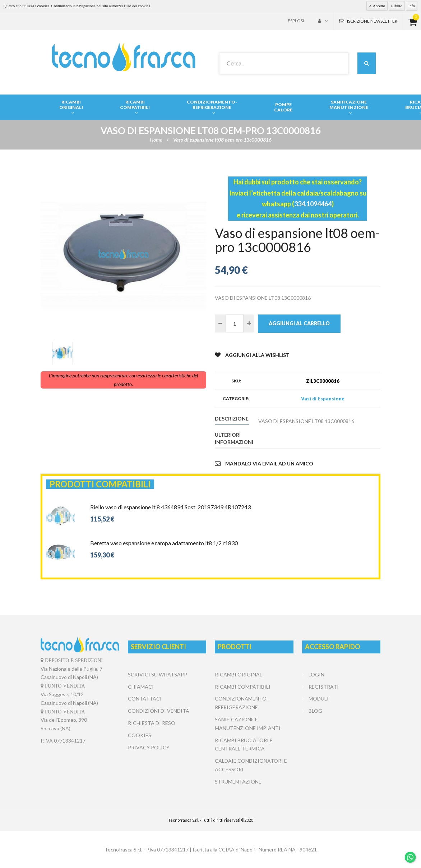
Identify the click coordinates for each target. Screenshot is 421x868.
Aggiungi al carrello (299, 323)
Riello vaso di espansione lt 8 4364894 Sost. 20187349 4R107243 (170, 507)
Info (412, 6)
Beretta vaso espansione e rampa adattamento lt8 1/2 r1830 (164, 543)
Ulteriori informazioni (232, 438)
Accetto (379, 6)
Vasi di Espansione (323, 399)
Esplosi (296, 21)
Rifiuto (397, 6)
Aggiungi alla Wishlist (252, 355)
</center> (341, 744)
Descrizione (232, 419)
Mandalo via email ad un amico (264, 463)
